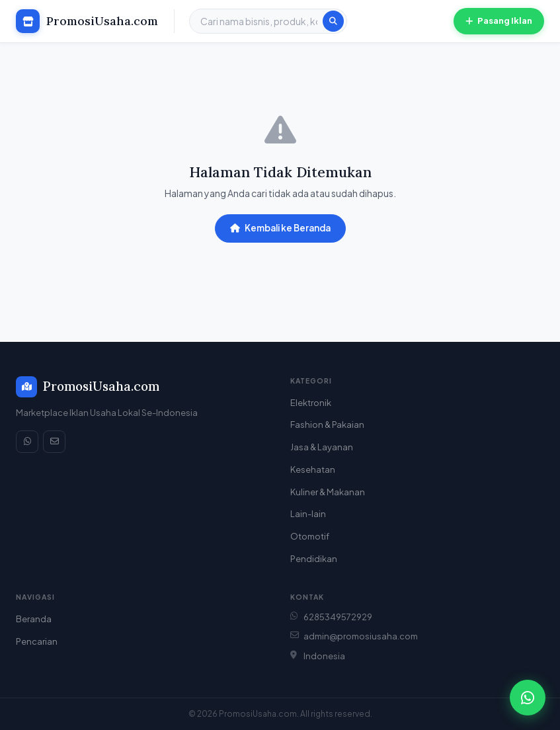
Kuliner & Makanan (328, 492)
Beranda (34, 619)
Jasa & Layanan (322, 447)
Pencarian (37, 641)
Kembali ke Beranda (280, 228)
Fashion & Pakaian (327, 425)
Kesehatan (313, 469)
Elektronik (311, 403)
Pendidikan (314, 559)
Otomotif (310, 536)
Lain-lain (308, 514)
